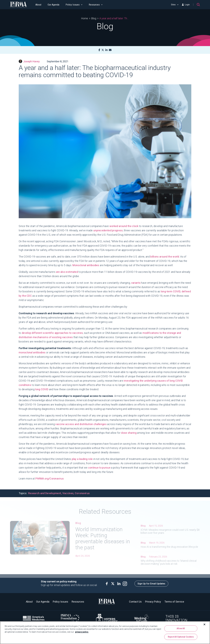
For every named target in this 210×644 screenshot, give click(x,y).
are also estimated (67, 272)
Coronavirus (82, 493)
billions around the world (165, 257)
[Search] (198, 5)
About (38, 5)
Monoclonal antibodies (86, 265)
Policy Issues (74, 5)
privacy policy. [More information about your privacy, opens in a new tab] (82, 632)
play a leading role (82, 459)
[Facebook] (99, 50)
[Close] (205, 624)
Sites (175, 5)
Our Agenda (53, 5)
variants (136, 283)
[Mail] (110, 50)
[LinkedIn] (106, 50)
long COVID (42, 389)
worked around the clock (124, 226)
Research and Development (45, 493)
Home (85, 18)
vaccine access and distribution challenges (81, 424)
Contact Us (135, 602)
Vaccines (68, 493)
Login (186, 5)
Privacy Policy (153, 602)
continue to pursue (100, 468)
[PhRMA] (18, 5)
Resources (96, 5)
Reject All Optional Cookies (181, 637)
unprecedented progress (108, 230)
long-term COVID (171, 291)
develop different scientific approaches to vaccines (52, 333)
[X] (103, 50)
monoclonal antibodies (32, 352)
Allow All (181, 628)
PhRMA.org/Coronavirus (50, 479)
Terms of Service (174, 602)
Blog (94, 18)
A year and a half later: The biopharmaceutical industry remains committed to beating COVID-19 (114, 18)
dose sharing (129, 433)
